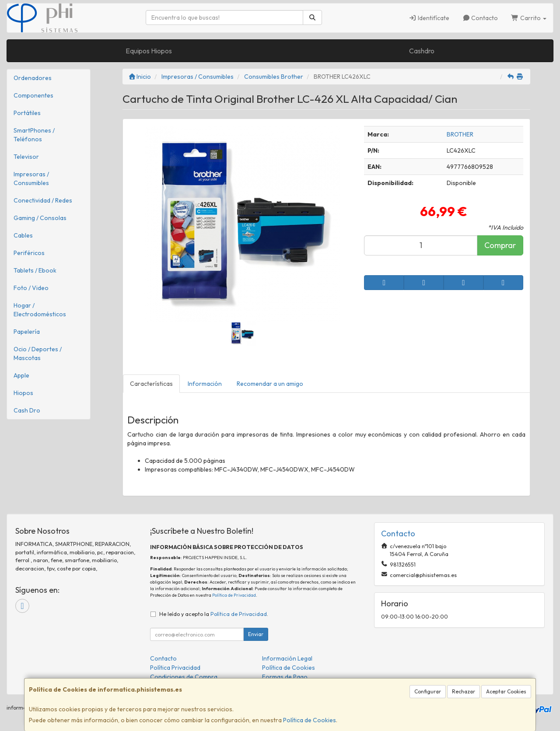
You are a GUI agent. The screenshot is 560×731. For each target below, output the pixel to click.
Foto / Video (31, 288)
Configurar (428, 691)
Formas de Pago (285, 677)
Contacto (480, 18)
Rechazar (464, 691)
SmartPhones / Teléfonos (34, 135)
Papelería (27, 332)
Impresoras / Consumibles (31, 178)
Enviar (256, 634)
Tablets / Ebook (35, 270)
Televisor (26, 157)
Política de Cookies (310, 720)
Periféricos (29, 253)
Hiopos (23, 393)
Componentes (33, 95)
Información (205, 384)
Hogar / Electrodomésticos (40, 310)
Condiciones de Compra (184, 677)
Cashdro (422, 51)
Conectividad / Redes (43, 200)
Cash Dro (27, 410)
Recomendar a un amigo (270, 384)
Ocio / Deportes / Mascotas (38, 353)
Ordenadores (33, 78)
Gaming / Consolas (40, 218)
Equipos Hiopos (149, 51)
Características (151, 384)
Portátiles (27, 113)
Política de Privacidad (234, 595)
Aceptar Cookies (506, 691)
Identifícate (429, 18)
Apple (21, 375)
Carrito (529, 18)
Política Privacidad (175, 668)
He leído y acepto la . (214, 614)
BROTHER (460, 134)
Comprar (500, 245)
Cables (23, 235)
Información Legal (287, 658)
